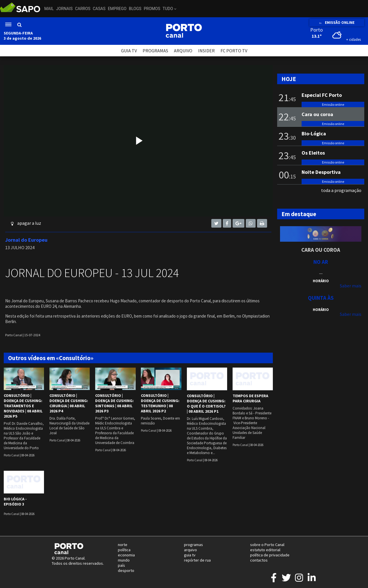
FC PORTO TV (234, 51)
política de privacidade (270, 555)
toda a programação (341, 190)
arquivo (190, 550)
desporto (126, 570)
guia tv (190, 555)
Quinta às (321, 298)
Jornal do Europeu (26, 240)
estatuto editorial (265, 550)
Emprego (117, 9)
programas (193, 545)
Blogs (135, 9)
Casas (99, 9)
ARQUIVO (183, 51)
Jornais (64, 9)
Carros (83, 9)
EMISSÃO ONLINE (337, 23)
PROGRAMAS (155, 51)
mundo (124, 560)
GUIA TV (129, 51)
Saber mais (351, 286)
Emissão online (333, 104)
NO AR (321, 262)
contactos (259, 560)
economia (126, 555)
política (124, 550)
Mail (49, 9)
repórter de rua (197, 560)
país (121, 565)
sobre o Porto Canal (267, 545)
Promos (152, 9)
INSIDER (206, 51)
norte (123, 545)
